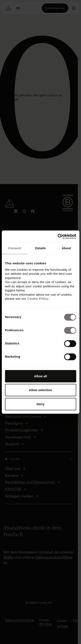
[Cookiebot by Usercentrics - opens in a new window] (58, 236)
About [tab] (66, 248)
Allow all (40, 376)
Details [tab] (41, 248)
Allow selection (40, 390)
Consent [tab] (15, 248)
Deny (40, 404)
